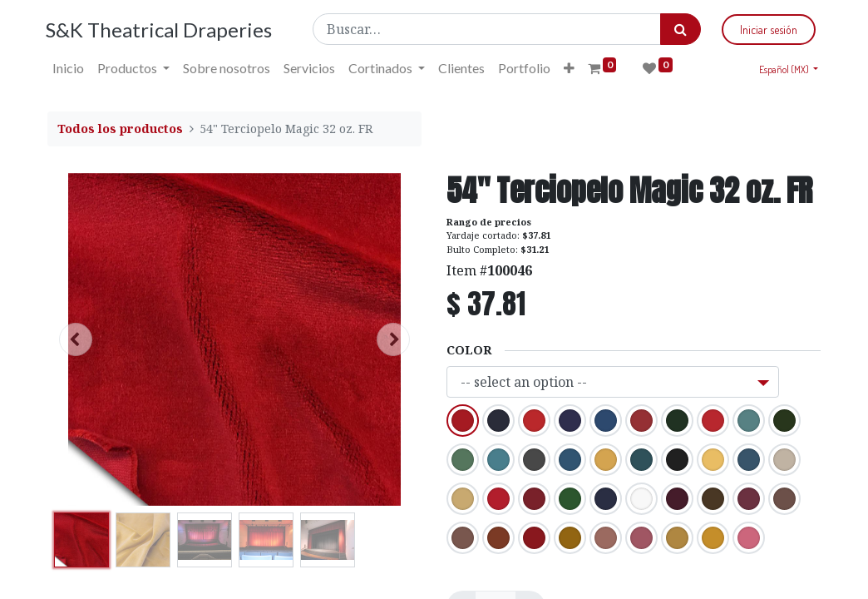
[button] (571, 68)
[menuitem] (70, 68)
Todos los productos (120, 129)
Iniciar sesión (767, 30)
